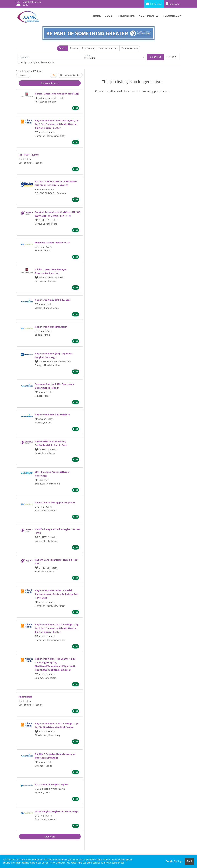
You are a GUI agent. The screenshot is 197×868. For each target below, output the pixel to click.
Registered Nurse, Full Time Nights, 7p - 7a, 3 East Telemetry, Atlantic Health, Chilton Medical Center (57, 124)
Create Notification (70, 75)
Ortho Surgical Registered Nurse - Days (57, 811)
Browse (74, 48)
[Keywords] (50, 57)
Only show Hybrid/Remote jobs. (38, 62)
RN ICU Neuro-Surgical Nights (52, 784)
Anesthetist (25, 697)
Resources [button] (171, 16)
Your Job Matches (108, 48)
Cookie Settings (174, 861)
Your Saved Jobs (130, 48)
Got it (189, 861)
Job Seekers (154, 4)
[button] (172, 57)
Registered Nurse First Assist (51, 327)
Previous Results (50, 83)
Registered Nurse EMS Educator (53, 300)
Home (97, 16)
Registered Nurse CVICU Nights (52, 415)
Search (62, 48)
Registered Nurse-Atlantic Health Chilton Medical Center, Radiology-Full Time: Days (57, 594)
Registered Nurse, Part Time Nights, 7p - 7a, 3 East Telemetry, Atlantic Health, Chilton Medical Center (57, 628)
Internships (126, 16)
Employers (173, 4)
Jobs (109, 16)
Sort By (22, 75)
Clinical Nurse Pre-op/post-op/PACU (55, 502)
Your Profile (149, 16)
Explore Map (89, 48)
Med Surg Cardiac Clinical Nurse (52, 242)
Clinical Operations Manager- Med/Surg (57, 94)
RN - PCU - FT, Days (29, 155)
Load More (50, 837)
